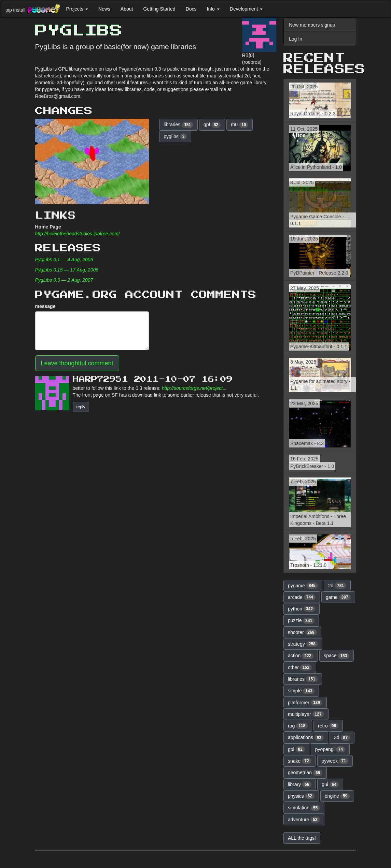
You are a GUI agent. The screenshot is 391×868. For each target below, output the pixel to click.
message (45, 306)
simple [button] (301, 691)
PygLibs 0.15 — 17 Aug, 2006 (67, 270)
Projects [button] (77, 9)
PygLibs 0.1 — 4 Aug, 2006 (64, 260)
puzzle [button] (301, 621)
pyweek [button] (335, 761)
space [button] (337, 656)
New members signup (312, 25)
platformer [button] (305, 703)
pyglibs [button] (175, 136)
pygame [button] (303, 586)
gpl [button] (212, 125)
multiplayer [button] (306, 714)
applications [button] (306, 738)
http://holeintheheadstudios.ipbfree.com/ (78, 234)
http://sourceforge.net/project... (194, 388)
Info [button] (213, 9)
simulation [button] (304, 808)
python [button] (302, 609)
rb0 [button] (240, 125)
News (104, 9)
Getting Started (159, 9)
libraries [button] (178, 125)
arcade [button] (302, 597)
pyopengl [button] (330, 749)
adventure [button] (304, 820)
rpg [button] (298, 726)
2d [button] (337, 586)
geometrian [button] (305, 773)
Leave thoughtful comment (77, 363)
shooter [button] (302, 632)
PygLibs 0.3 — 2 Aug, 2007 (64, 280)
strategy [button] (303, 644)
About (127, 9)
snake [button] (300, 761)
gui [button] (330, 784)
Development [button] (246, 9)
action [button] (301, 656)
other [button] (300, 667)
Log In (296, 39)
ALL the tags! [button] (302, 838)
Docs (191, 9)
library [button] (300, 784)
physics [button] (301, 796)
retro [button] (328, 726)
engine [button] (337, 796)
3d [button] (342, 738)
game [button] (338, 597)
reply (81, 407)
